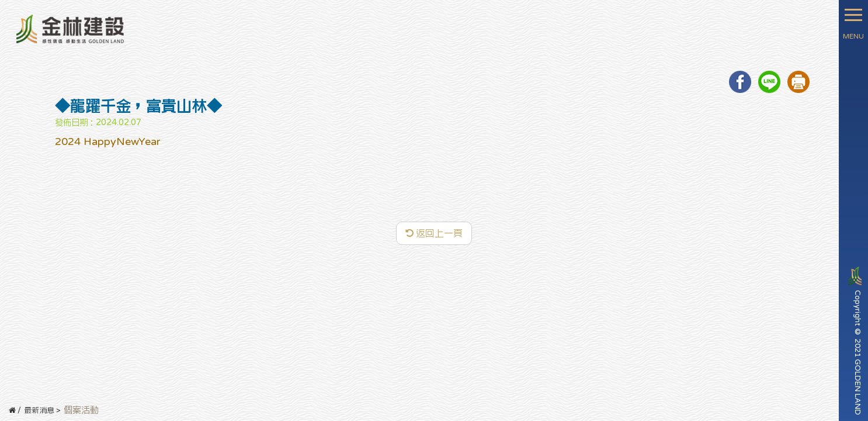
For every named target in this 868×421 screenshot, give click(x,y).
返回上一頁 (434, 233)
